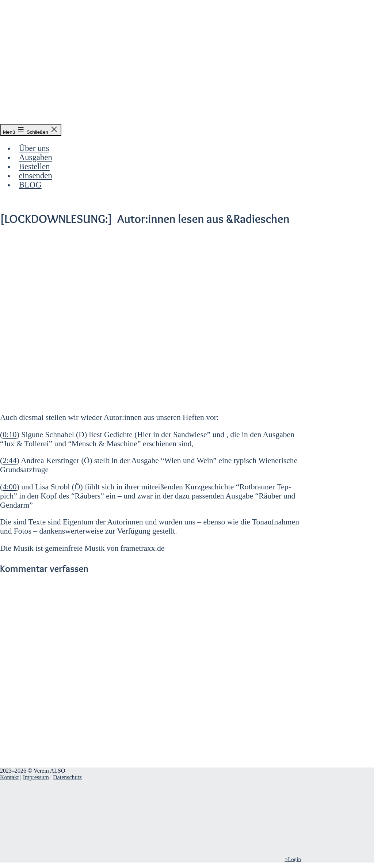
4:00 (9, 487)
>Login (293, 859)
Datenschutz (67, 777)
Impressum (36, 777)
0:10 (9, 435)
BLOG (30, 185)
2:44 (9, 460)
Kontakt (9, 777)
